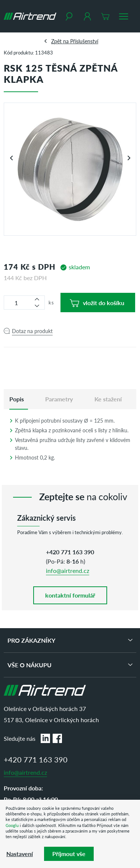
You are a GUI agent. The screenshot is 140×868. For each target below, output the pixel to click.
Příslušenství (84, 41)
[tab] (17, 399)
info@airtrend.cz (68, 571)
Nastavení (20, 854)
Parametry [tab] (59, 399)
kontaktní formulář (70, 595)
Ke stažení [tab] (108, 399)
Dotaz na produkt (32, 331)
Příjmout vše (69, 854)
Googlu (12, 825)
